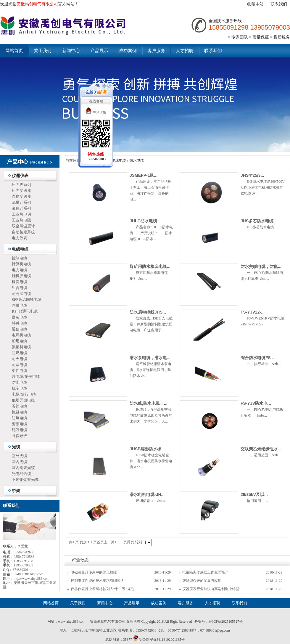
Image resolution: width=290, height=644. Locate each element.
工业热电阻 (21, 220)
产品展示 (99, 51)
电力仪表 (20, 238)
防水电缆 (20, 382)
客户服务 (156, 51)
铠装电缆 (20, 430)
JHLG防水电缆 (143, 221)
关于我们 (43, 51)
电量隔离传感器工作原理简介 (205, 572)
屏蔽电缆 (20, 317)
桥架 (16, 491)
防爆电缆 (20, 418)
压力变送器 (21, 191)
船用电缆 (20, 341)
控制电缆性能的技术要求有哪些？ (97, 581)
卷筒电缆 (20, 406)
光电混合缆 (21, 474)
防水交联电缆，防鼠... (261, 266)
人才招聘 (185, 51)
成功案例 (128, 51)
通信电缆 (20, 329)
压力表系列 (21, 185)
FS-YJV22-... (253, 312)
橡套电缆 (20, 282)
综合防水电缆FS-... (258, 358)
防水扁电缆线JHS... (148, 312)
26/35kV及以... (254, 494)
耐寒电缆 (20, 365)
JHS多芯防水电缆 (257, 221)
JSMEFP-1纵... (144, 175)
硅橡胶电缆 (21, 276)
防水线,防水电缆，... (149, 403)
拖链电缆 (20, 412)
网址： (53, 621)
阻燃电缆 (20, 353)
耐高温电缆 (21, 294)
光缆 (16, 447)
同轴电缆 (20, 305)
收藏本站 (255, 4)
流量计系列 (21, 202)
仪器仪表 (20, 176)
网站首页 (14, 51)
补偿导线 (20, 436)
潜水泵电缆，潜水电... (150, 358)
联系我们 (279, 4)
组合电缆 (20, 288)
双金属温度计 (23, 226)
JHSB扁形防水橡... (147, 449)
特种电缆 (20, 323)
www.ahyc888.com (72, 621)
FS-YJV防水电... (256, 403)
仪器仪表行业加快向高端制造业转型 (211, 589)
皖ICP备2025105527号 (226, 621)
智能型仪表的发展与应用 (202, 581)
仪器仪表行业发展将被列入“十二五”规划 (103, 589)
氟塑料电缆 (21, 347)
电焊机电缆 (21, 335)
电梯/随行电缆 (24, 394)
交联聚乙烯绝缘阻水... (261, 449)
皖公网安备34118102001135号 (162, 640)
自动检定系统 (23, 232)
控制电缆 (20, 258)
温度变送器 (21, 196)
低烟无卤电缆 (23, 400)
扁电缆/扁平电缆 (26, 376)
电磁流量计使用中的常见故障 (94, 572)
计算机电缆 (21, 264)
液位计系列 (21, 208)
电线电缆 (20, 249)
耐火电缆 (20, 359)
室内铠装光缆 (23, 468)
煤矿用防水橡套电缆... (150, 266)
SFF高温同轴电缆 (27, 299)
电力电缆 (20, 270)
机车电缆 (20, 388)
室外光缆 (20, 456)
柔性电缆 (20, 371)
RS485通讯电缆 (25, 311)
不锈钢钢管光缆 (25, 480)
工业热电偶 (21, 214)
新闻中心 (71, 51)
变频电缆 (20, 424)
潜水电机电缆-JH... (147, 494)
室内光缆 (20, 462)
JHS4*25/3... (252, 175)
